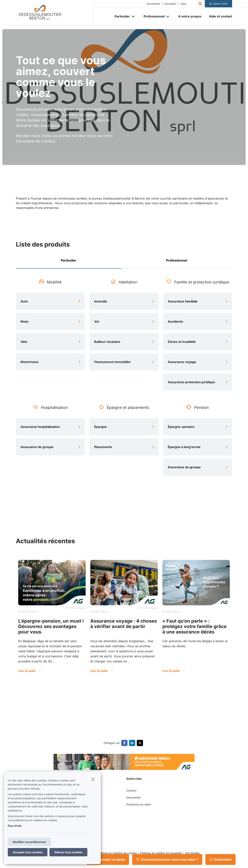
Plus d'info (15, 826)
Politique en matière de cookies (117, 853)
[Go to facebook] (125, 743)
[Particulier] (121, 16)
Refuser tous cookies (68, 852)
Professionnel (177, 260)
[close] (93, 779)
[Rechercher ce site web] (200, 4)
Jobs (183, 4)
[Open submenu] (133, 16)
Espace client (220, 4)
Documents (153, 4)
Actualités (170, 4)
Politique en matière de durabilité (161, 853)
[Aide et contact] (219, 16)
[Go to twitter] (141, 743)
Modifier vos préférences (29, 842)
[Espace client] (219, 4)
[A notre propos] (190, 16)
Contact (131, 790)
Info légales (192, 853)
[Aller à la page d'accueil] (55, 13)
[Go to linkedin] (133, 743)
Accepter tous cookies (28, 852)
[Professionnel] (153, 16)
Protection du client (139, 804)
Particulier (69, 260)
